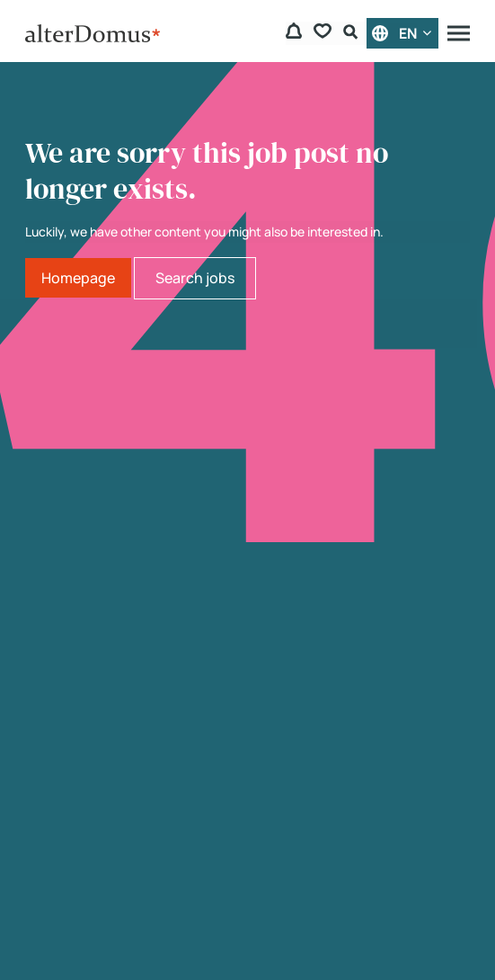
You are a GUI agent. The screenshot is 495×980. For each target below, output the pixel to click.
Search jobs (195, 278)
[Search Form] (353, 34)
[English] (402, 33)
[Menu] (459, 33)
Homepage (78, 278)
